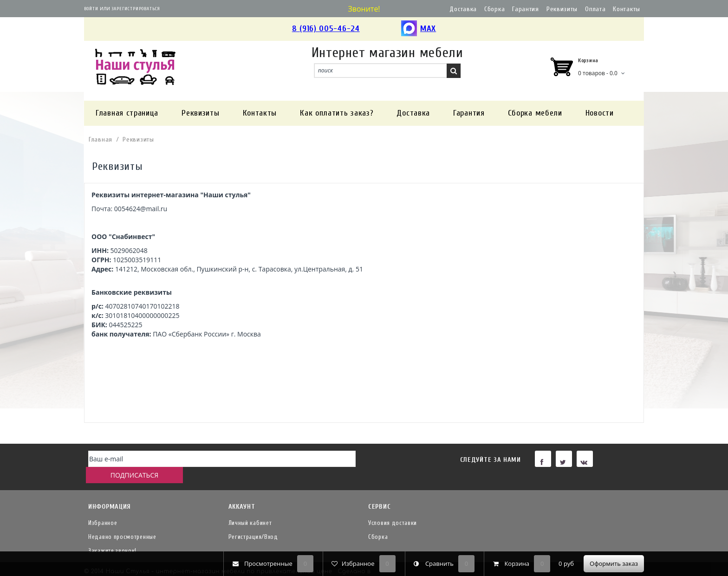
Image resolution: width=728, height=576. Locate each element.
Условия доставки (393, 508)
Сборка (494, 9)
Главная (101, 139)
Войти (91, 9)
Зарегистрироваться (136, 9)
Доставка (463, 9)
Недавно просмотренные (122, 522)
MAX (419, 29)
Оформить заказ (614, 563)
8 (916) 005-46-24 (326, 29)
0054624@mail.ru (141, 209)
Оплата (595, 9)
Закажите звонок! (112, 536)
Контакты (627, 9)
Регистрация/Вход (253, 522)
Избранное (103, 508)
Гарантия (526, 9)
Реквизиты (562, 9)
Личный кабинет (250, 508)
